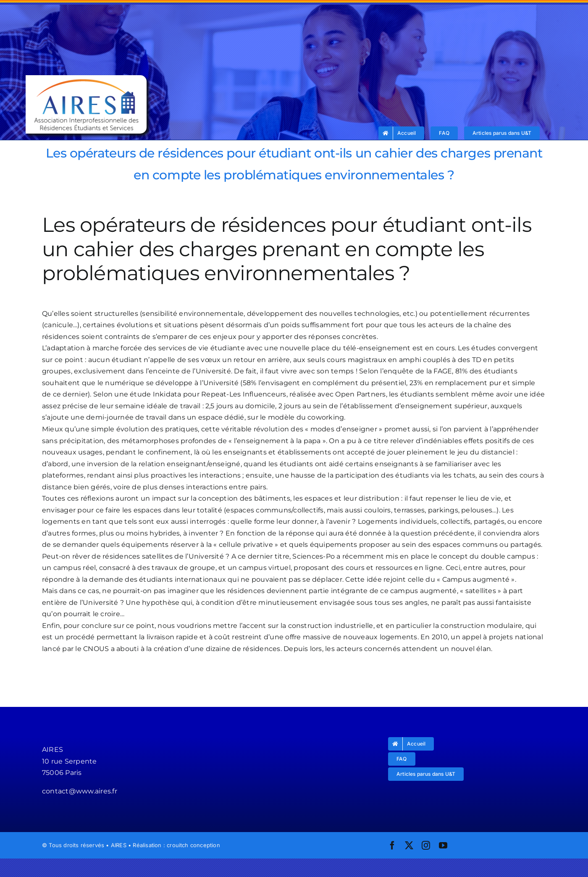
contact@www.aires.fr (80, 791)
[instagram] (426, 845)
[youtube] (443, 845)
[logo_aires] (86, 78)
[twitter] (409, 845)
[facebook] (392, 845)
